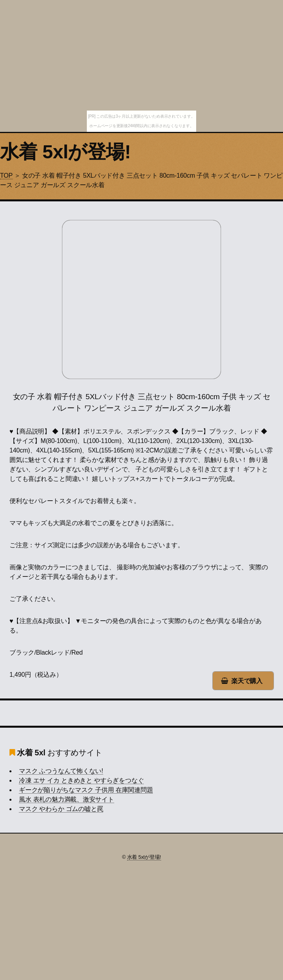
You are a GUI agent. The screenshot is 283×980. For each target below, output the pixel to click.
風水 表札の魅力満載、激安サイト (67, 799)
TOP (6, 176)
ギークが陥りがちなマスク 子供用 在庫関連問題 (86, 790)
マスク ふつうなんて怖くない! (61, 771)
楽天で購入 (247, 681)
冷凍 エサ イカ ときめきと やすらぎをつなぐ (81, 780)
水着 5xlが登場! (65, 152)
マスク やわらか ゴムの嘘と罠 (61, 809)
